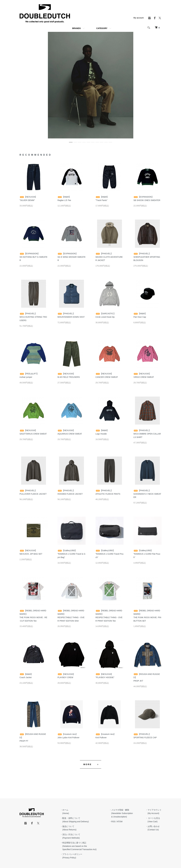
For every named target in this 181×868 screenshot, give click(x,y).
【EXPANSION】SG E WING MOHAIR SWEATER (71, 257)
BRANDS (77, 28)
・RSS (112, 822)
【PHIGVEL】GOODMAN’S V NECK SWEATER (147, 494)
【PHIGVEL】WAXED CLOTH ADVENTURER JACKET (109, 257)
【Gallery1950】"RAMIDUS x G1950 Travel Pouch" (110, 554)
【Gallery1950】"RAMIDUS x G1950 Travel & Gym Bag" (71, 554)
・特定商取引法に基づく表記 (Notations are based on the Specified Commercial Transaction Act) (78, 846)
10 (110, 141)
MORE (88, 764)
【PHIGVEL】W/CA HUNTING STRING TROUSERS (33, 317)
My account (139, 18)
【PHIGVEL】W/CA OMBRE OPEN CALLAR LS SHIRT (147, 434)
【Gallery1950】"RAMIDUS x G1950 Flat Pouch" (147, 554)
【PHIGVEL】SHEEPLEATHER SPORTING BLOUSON (147, 257)
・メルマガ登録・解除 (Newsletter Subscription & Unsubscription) (121, 813)
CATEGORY (102, 28)
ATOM (120, 822)
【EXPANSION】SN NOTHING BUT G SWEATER (34, 257)
